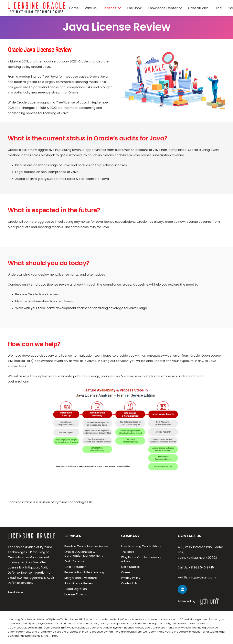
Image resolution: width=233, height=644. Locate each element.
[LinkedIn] (182, 589)
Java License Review (79, 583)
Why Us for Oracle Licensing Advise (141, 559)
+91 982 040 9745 (201, 567)
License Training (76, 594)
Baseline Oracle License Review (86, 546)
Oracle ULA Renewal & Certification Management (84, 554)
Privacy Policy (131, 578)
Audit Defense (75, 561)
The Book (128, 552)
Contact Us (129, 583)
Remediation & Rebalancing (84, 572)
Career (126, 572)
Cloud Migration (76, 589)
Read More (15, 592)
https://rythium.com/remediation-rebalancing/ (44, 512)
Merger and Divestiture (81, 578)
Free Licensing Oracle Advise (141, 546)
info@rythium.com (202, 577)
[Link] (37, 8)
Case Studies (130, 567)
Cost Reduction (75, 567)
